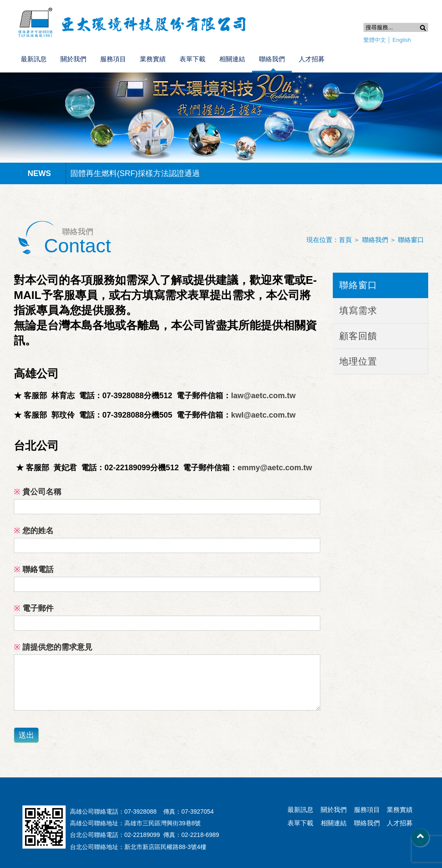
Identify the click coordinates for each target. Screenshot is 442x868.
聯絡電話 (34, 569)
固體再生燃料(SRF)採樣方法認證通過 (135, 173)
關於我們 (73, 59)
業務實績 (153, 59)
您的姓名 (34, 531)
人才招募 (312, 59)
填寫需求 (358, 310)
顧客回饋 (358, 336)
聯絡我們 (272, 59)
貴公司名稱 (38, 492)
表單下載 (193, 59)
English (402, 40)
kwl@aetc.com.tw (263, 415)
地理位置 (358, 361)
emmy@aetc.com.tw (275, 468)
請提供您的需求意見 (53, 647)
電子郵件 (34, 608)
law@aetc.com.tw (263, 396)
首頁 (345, 240)
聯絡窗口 (411, 240)
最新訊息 (34, 59)
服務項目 (113, 59)
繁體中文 (375, 40)
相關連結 (232, 59)
